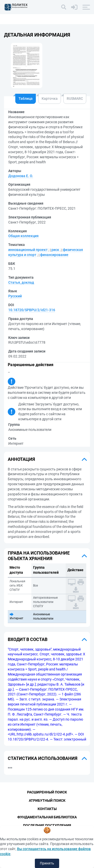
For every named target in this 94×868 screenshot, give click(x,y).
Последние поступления (47, 825)
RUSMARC (75, 99)
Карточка (50, 99)
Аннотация (21, 459)
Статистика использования (43, 758)
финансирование (54, 255)
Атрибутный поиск (47, 800)
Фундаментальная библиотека (47, 817)
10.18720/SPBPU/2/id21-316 (32, 310)
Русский (15, 296)
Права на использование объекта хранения (39, 556)
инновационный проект (28, 250)
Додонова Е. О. (21, 176)
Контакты (47, 809)
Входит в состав (28, 639)
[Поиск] (64, 7)
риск (55, 250)
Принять (47, 863)
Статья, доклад (21, 282)
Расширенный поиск (47, 792)
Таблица (26, 99)
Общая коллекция (23, 236)
